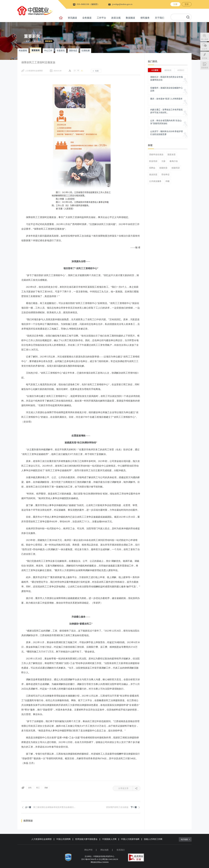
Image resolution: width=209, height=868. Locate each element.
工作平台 (101, 18)
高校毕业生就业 (156, 155)
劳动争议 (165, 175)
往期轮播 (86, 51)
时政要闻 (23, 51)
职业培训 (153, 161)
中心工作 (48, 51)
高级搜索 (205, 68)
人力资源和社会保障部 (42, 839)
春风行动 (174, 161)
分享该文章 (126, 788)
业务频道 (87, 18)
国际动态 (73, 51)
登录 (187, 4)
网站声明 (88, 850)
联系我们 (121, 850)
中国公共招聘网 (63, 839)
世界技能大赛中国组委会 (86, 839)
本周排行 (181, 70)
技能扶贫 (163, 168)
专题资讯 (61, 51)
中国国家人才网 (109, 839)
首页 (27, 41)
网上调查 (205, 39)
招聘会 (152, 168)
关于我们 (160, 18)
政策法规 (116, 18)
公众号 (205, 49)
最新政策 (168, 70)
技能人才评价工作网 (153, 839)
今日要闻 (155, 70)
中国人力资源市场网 (130, 839)
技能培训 (176, 168)
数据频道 (130, 18)
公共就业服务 (155, 181)
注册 (175, 4)
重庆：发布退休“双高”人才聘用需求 (166, 99)
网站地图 (105, 850)
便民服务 (145, 18)
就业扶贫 (153, 175)
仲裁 (167, 181)
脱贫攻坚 (172, 155)
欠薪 (163, 161)
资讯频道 (72, 18)
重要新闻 (49, 41)
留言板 (205, 58)
